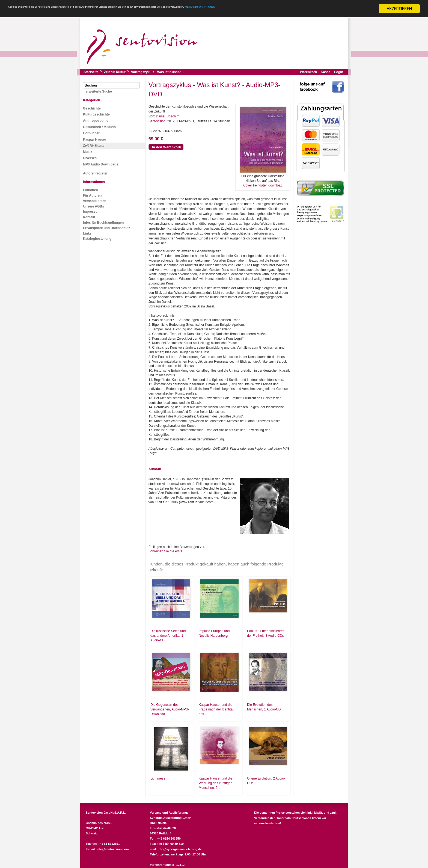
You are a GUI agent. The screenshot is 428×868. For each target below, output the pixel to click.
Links (87, 233)
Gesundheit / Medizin (99, 127)
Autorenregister (95, 173)
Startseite (91, 72)
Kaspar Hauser (95, 140)
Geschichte (92, 108)
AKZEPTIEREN (399, 9)
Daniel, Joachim (167, 116)
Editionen (90, 190)
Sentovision (157, 121)
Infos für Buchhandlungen (103, 223)
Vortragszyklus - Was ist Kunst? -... (158, 72)
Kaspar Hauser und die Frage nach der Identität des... (216, 709)
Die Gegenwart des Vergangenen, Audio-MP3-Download (170, 709)
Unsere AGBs (93, 206)
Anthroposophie (96, 121)
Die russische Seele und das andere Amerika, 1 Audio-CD (168, 636)
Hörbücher (91, 133)
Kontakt (89, 217)
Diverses (90, 158)
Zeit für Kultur (115, 72)
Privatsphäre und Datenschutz (107, 228)
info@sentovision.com (113, 849)
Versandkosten (95, 201)
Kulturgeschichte (96, 114)
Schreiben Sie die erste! (166, 551)
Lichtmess (158, 778)
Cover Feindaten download (263, 185)
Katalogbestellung (97, 239)
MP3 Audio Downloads (101, 164)
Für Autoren (92, 195)
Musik (88, 152)
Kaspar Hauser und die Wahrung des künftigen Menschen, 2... (216, 783)
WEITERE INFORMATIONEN (328, 9)
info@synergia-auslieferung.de (180, 849)
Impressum (92, 212)
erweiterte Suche (99, 91)
